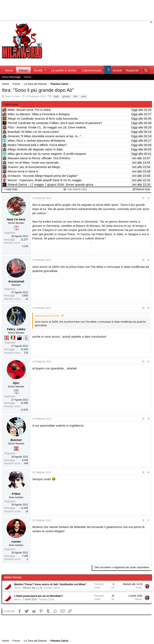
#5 (148, 419)
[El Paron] (19, 338)
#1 (148, 198)
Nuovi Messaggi (11, 77)
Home (9, 70)
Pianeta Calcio (52, 588)
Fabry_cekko (16, 329)
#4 (148, 362)
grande (66, 96)
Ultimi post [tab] (11, 104)
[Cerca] (146, 70)
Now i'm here (13, 96)
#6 (148, 472)
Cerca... (28, 77)
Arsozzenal (16, 281)
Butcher (16, 440)
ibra (75, 96)
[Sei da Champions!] (26, 338)
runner (16, 541)
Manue (139, 599)
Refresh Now (141, 189)
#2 (148, 260)
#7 (148, 520)
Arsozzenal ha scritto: (47, 316)
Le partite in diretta (64, 70)
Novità (38, 70)
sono (84, 96)
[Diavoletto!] (7, 338)
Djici (16, 383)
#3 (148, 308)
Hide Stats (11, 189)
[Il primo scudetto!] (13, 338)
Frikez (16, 494)
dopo (56, 96)
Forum (23, 70)
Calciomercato (92, 70)
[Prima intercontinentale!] (16, 228)
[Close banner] (151, 22)
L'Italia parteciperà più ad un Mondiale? (39, 596)
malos (139, 588)
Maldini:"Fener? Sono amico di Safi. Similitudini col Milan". (51, 584)
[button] (46, 70)
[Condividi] (143, 198)
